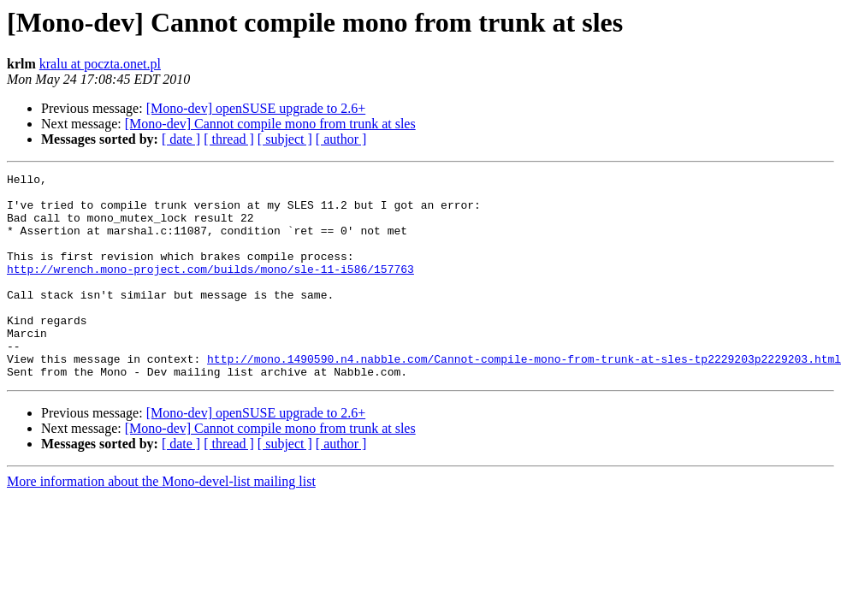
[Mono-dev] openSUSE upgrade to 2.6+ (256, 108)
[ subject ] (285, 139)
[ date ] (181, 139)
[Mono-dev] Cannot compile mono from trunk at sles (270, 124)
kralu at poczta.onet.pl (100, 64)
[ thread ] (229, 139)
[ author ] (341, 139)
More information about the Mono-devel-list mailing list (161, 522)
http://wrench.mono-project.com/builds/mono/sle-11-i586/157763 (210, 289)
